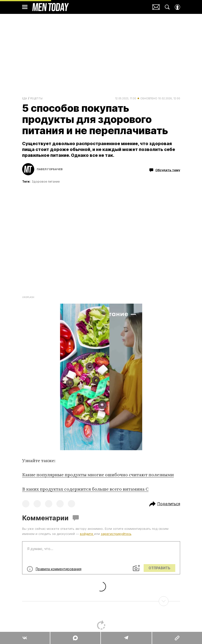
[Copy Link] (177, 638)
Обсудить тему (165, 170)
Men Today (51, 7)
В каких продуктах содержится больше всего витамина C (85, 489)
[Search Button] (167, 7)
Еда (25, 98)
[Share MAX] (75, 638)
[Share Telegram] (126, 638)
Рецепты (36, 98)
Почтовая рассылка (156, 7)
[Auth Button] (177, 7)
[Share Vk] (25, 638)
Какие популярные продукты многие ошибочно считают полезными (98, 475)
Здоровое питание (46, 182)
